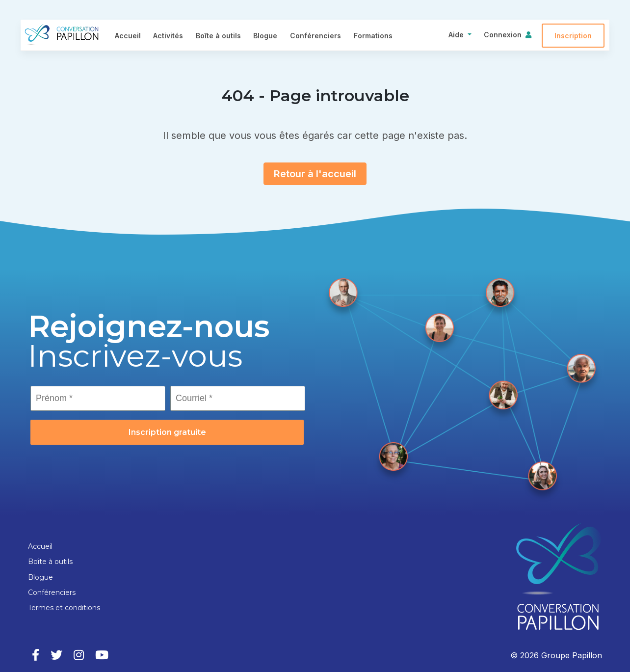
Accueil (128, 36)
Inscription (573, 36)
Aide (456, 35)
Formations (373, 36)
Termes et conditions (64, 608)
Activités (168, 36)
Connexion (503, 35)
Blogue (265, 36)
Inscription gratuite (167, 432)
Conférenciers (315, 36)
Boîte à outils (218, 36)
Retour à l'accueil (315, 174)
